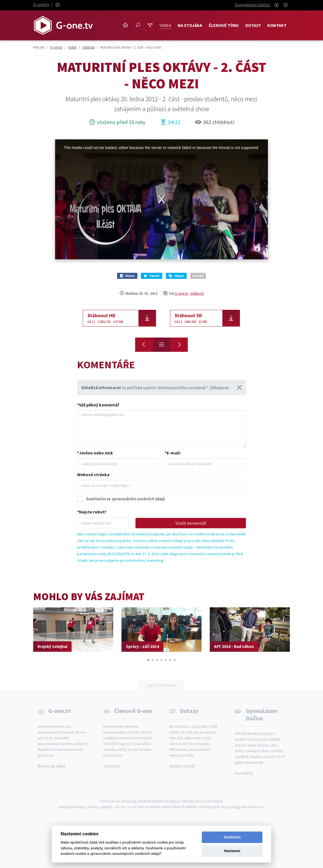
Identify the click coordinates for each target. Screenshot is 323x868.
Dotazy (253, 25)
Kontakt (277, 25)
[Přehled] (161, 345)
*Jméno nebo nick (95, 453)
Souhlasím (232, 837)
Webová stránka (93, 474)
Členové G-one (133, 711)
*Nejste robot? (92, 512)
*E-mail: (173, 453)
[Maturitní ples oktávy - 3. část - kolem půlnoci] (179, 345)
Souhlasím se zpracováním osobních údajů (126, 499)
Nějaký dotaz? (182, 766)
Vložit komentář (191, 523)
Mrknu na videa (51, 766)
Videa (165, 25)
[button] (148, 660)
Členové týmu (224, 25)
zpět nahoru (161, 685)
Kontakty (244, 773)
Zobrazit (112, 766)
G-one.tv (41, 4)
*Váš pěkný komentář (98, 405)
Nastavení (232, 851)
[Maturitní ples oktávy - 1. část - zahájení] (144, 345)
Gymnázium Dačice (252, 5)
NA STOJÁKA (190, 25)
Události (197, 293)
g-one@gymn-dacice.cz (244, 807)
